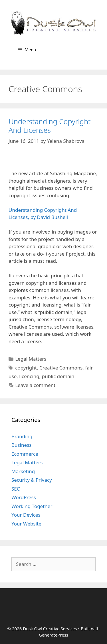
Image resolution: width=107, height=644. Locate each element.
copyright (26, 368)
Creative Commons (61, 368)
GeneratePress (53, 635)
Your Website (26, 524)
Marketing (23, 471)
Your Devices (26, 515)
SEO (16, 489)
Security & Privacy (32, 480)
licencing (29, 376)
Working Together (32, 506)
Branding (22, 436)
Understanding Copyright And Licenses (50, 126)
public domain (58, 376)
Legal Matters (31, 359)
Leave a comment (35, 385)
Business (21, 445)
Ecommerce (25, 454)
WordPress (24, 497)
